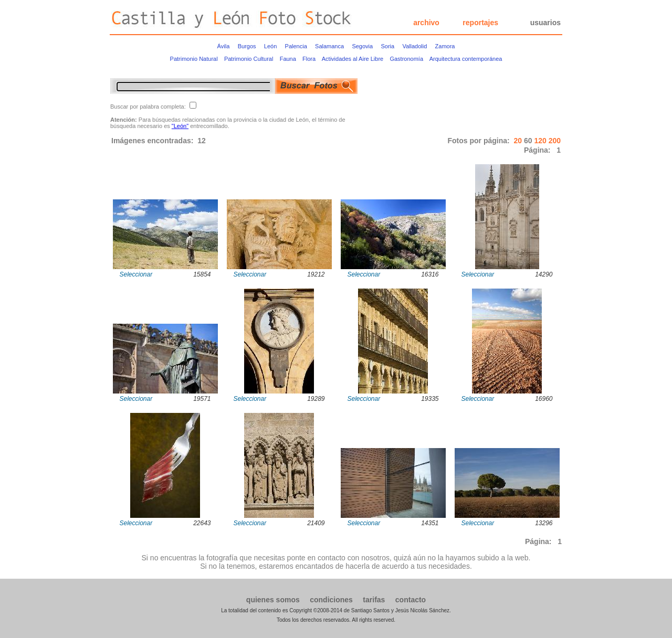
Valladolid (414, 46)
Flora (309, 59)
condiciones (331, 600)
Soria (387, 46)
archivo (426, 23)
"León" (180, 126)
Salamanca (329, 46)
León (270, 46)
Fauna (288, 59)
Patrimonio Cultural (249, 59)
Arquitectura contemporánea (466, 59)
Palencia (296, 46)
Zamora (445, 46)
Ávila (224, 46)
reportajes (480, 23)
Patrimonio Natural (194, 59)
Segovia (362, 46)
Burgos (247, 46)
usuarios (545, 23)
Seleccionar (136, 274)
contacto (411, 600)
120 (541, 141)
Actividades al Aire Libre (353, 59)
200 (555, 141)
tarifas (374, 600)
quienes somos (273, 600)
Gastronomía (406, 59)
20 (518, 141)
